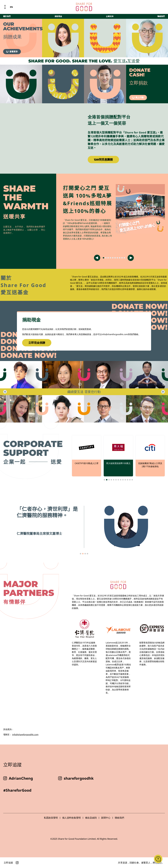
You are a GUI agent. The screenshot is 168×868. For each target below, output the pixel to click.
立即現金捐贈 (37, 343)
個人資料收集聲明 (71, 818)
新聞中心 (106, 818)
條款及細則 (91, 818)
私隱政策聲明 (51, 818)
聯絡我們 (161, 7)
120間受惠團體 (103, 160)
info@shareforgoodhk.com (25, 735)
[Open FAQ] (158, 859)
